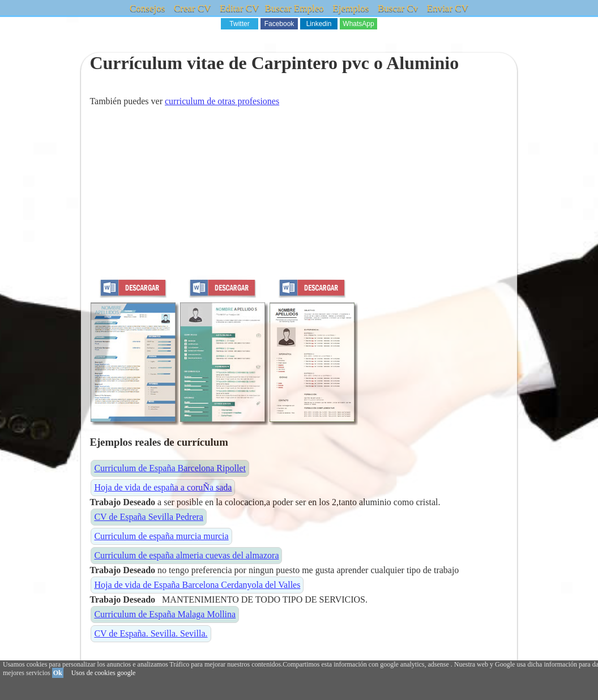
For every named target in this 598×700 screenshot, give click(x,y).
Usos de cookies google (104, 673)
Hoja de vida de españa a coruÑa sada (163, 487)
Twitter (239, 24)
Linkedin (319, 24)
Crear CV (193, 8)
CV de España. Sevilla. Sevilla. (151, 633)
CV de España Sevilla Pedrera (149, 517)
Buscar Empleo (294, 8)
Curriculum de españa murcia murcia (161, 536)
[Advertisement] (299, 196)
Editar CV (239, 8)
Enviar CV (448, 8)
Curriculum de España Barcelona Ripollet (170, 468)
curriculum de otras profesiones (222, 101)
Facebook (279, 24)
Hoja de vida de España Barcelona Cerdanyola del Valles (197, 585)
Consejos (147, 8)
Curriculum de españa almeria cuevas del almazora (186, 555)
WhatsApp (358, 24)
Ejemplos (351, 8)
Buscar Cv (398, 8)
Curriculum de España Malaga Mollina (165, 614)
